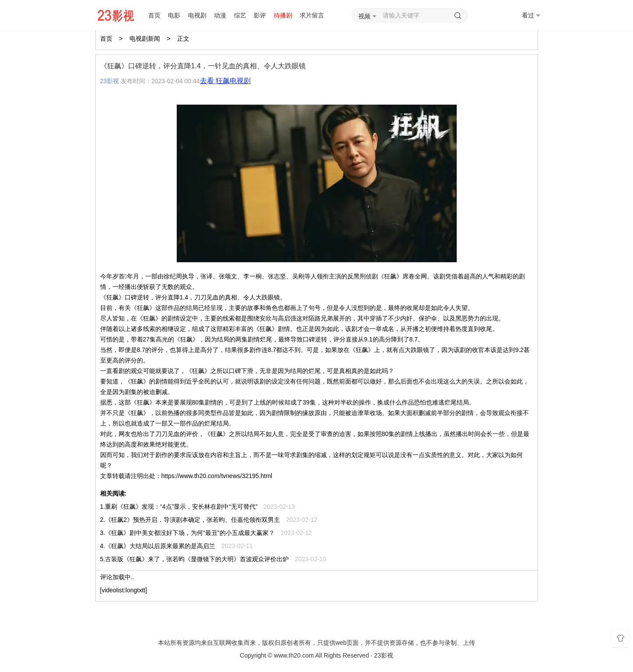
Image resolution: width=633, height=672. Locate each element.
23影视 (110, 81)
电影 (174, 15)
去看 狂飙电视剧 (225, 81)
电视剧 (197, 15)
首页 (154, 15)
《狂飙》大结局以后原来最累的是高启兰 (160, 546)
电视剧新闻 (145, 39)
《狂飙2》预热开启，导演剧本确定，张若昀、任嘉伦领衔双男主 (192, 520)
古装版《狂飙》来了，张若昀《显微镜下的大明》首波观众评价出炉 (197, 559)
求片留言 (312, 15)
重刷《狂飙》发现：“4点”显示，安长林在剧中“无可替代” (181, 507)
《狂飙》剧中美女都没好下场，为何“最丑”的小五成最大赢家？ (190, 533)
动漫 (220, 15)
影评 (260, 15)
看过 (531, 15)
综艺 (240, 15)
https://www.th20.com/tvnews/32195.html (217, 476)
